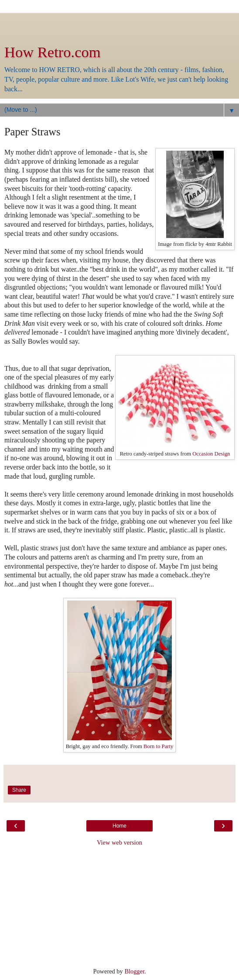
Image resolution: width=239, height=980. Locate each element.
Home (119, 826)
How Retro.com (53, 52)
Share (19, 790)
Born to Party (158, 746)
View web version (119, 842)
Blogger (134, 971)
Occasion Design (211, 454)
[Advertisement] (119, 24)
